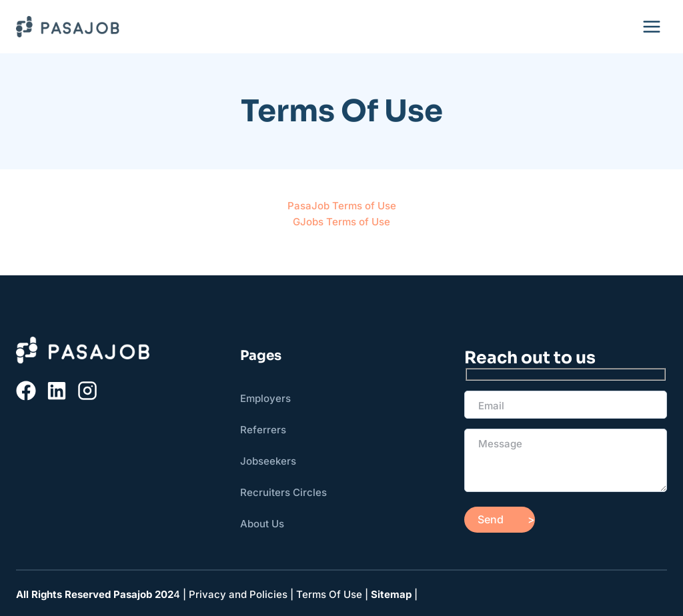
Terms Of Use (329, 594)
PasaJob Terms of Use (342, 206)
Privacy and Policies (238, 594)
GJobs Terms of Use (341, 222)
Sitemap (391, 594)
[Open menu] (651, 26)
